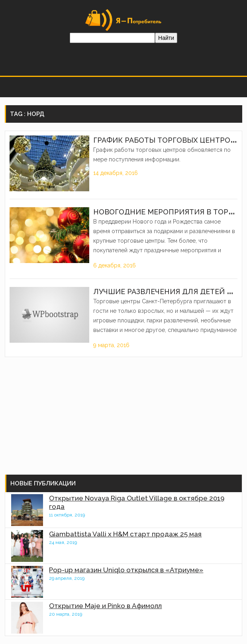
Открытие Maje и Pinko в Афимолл (105, 606)
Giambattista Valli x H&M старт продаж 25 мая (125, 534)
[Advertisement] (65, 415)
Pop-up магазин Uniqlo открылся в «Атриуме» (126, 570)
